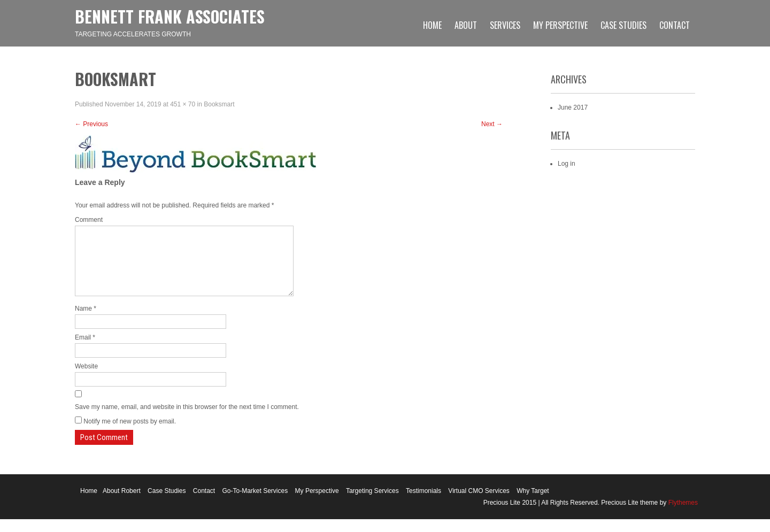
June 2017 (573, 107)
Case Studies (623, 25)
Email (85, 350)
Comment (89, 220)
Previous (91, 124)
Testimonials (423, 504)
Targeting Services (372, 504)
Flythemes (682, 515)
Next (492, 124)
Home (432, 25)
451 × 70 (183, 104)
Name (86, 321)
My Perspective (560, 25)
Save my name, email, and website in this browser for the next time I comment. (187, 420)
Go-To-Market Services (255, 504)
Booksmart (219, 104)
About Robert (122, 504)
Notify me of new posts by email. (130, 434)
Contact (675, 25)
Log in (567, 164)
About (466, 25)
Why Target (533, 504)
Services (505, 25)
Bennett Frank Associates (170, 16)
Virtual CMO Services (479, 504)
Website (86, 379)
